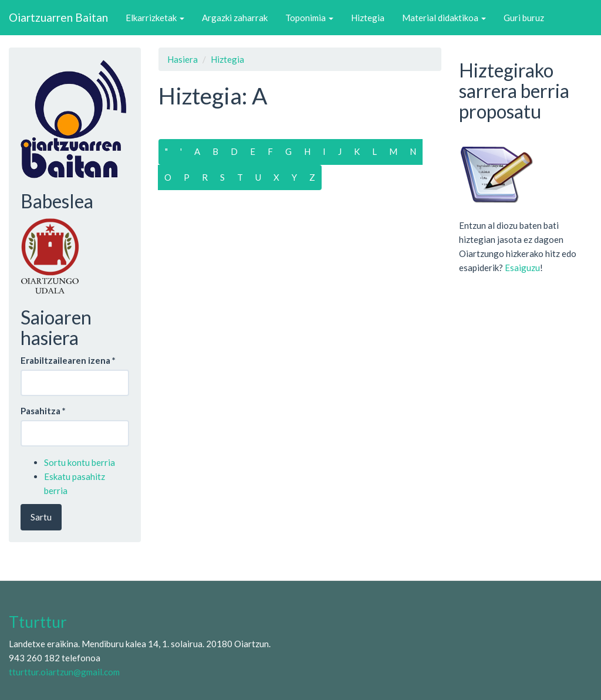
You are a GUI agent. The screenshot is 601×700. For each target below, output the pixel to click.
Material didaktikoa (444, 18)
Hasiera (183, 59)
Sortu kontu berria (80, 462)
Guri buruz (524, 18)
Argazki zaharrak (235, 18)
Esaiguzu (522, 268)
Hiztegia (368, 18)
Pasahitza (43, 411)
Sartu (41, 517)
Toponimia (309, 18)
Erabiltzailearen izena (68, 360)
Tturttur (38, 622)
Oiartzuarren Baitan (58, 17)
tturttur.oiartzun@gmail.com (64, 672)
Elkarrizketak (155, 18)
